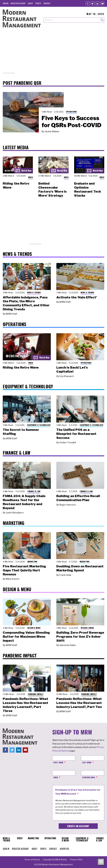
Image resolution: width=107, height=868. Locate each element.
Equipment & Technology (39, 425)
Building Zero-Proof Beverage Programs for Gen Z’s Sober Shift (80, 637)
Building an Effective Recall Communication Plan (78, 498)
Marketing (32, 561)
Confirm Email (89, 777)
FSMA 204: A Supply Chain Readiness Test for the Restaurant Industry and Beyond (24, 502)
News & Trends (34, 292)
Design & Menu (34, 628)
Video (30, 177)
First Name (58, 762)
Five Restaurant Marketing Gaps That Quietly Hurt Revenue (24, 570)
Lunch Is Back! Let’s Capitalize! (72, 369)
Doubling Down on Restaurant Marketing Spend (80, 568)
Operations (71, 112)
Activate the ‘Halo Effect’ (77, 297)
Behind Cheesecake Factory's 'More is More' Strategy (53, 189)
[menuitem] (6, 3)
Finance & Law (34, 491)
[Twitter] (93, 3)
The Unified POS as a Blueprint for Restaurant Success (76, 434)
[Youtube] (102, 3)
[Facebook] (88, 3)
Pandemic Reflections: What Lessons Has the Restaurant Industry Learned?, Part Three (25, 705)
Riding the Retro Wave (21, 367)
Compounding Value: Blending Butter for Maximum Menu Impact (26, 637)
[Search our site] (72, 20)
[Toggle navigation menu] (101, 862)
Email (56, 777)
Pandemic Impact (36, 694)
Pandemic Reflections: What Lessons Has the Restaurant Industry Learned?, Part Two (79, 703)
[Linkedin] (97, 3)
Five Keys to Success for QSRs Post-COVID (71, 122)
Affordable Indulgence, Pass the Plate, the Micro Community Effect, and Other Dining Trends (26, 303)
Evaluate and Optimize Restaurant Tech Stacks (88, 189)
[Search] (102, 20)
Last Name (87, 762)
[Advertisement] (53, 52)
